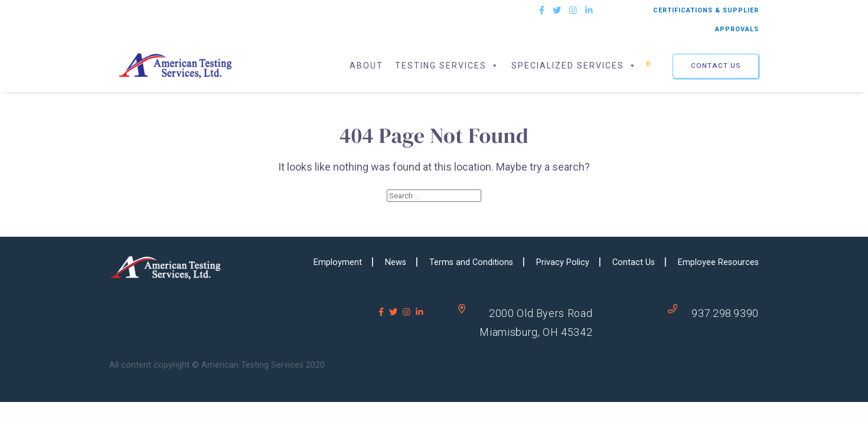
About (366, 66)
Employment (338, 262)
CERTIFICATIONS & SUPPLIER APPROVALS (706, 20)
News (396, 262)
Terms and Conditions (471, 262)
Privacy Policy (563, 262)
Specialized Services (574, 66)
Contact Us (716, 66)
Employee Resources (718, 262)
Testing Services (447, 66)
